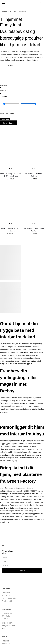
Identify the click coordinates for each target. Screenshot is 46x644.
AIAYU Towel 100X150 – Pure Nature (10, 230)
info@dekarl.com (9, 626)
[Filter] (3, 67)
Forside (5, 11)
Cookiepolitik (7, 601)
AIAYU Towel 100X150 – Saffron (34, 175)
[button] (40, 4)
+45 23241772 (8, 628)
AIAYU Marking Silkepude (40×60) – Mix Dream (10, 175)
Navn (4, 554)
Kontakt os (6, 595)
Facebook (6, 641)
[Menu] (6, 4)
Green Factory (30, 491)
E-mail (4, 562)
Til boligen (13, 11)
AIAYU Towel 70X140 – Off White (34, 230)
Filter (10, 66)
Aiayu (27, 352)
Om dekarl (6, 593)
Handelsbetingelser (10, 598)
